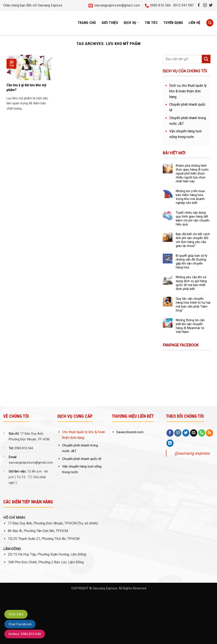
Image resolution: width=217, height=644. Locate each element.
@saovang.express (192, 453)
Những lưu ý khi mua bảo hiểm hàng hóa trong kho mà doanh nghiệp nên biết (190, 197)
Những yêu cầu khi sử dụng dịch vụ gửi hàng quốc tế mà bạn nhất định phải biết (191, 283)
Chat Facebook (20, 624)
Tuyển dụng (173, 23)
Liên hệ (194, 23)
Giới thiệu (110, 23)
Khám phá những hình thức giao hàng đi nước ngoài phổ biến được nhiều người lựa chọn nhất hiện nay (192, 173)
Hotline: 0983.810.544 (25, 634)
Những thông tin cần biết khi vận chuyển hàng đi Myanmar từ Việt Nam (190, 326)
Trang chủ (87, 23)
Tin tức (151, 23)
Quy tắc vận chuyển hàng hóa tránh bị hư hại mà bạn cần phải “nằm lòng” (193, 305)
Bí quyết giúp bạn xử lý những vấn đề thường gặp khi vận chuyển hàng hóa (192, 261)
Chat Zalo (16, 614)
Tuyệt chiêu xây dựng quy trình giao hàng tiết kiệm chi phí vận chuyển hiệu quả (193, 218)
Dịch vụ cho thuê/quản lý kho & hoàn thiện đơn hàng (188, 91)
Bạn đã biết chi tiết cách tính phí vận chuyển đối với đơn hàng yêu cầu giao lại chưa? (193, 240)
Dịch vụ (131, 23)
